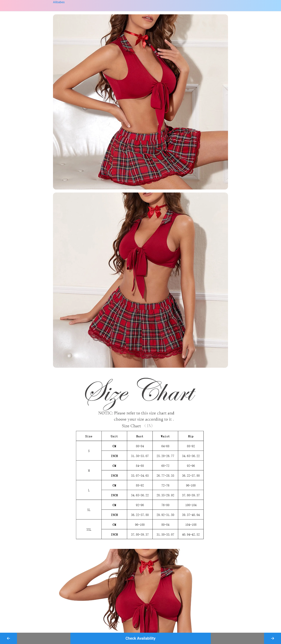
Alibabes (59, 2)
